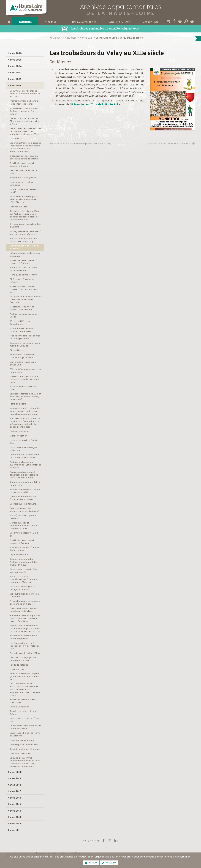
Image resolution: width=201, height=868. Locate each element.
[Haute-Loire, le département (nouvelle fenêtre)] (18, 855)
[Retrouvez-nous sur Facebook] (174, 21)
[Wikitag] (180, 21)
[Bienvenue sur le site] (9, 21)
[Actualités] (25, 21)
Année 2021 (86, 38)
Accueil (58, 38)
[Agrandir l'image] (173, 99)
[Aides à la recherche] (84, 21)
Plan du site (54, 856)
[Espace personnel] (192, 21)
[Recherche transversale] (186, 21)
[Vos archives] (151, 21)
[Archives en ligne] (120, 21)
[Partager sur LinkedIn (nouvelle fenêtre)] (116, 841)
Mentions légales (73, 856)
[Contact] (168, 21)
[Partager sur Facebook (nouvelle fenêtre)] (104, 841)
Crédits (89, 856)
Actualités (71, 38)
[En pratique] (52, 21)
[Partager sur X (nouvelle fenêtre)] (110, 841)
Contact (41, 856)
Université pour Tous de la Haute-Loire (96, 104)
